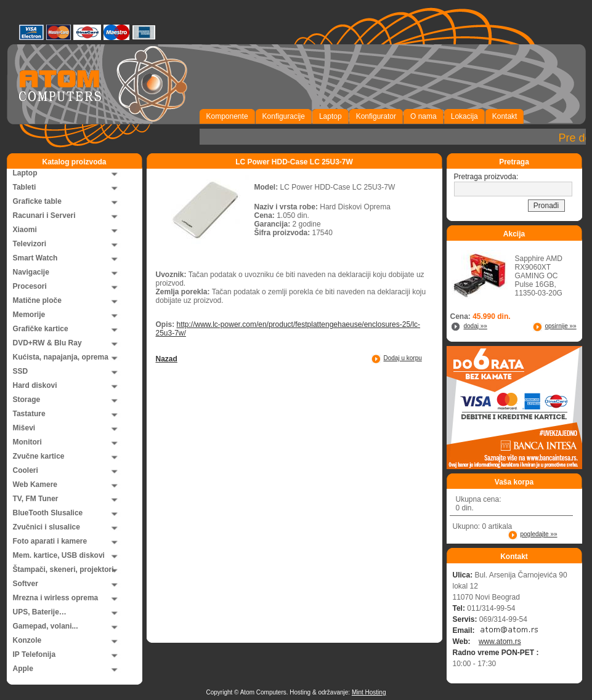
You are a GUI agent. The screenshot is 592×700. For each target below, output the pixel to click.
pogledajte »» (539, 534)
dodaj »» (476, 326)
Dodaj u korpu (403, 358)
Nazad (167, 359)
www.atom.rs (500, 642)
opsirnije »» (561, 326)
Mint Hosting (369, 692)
